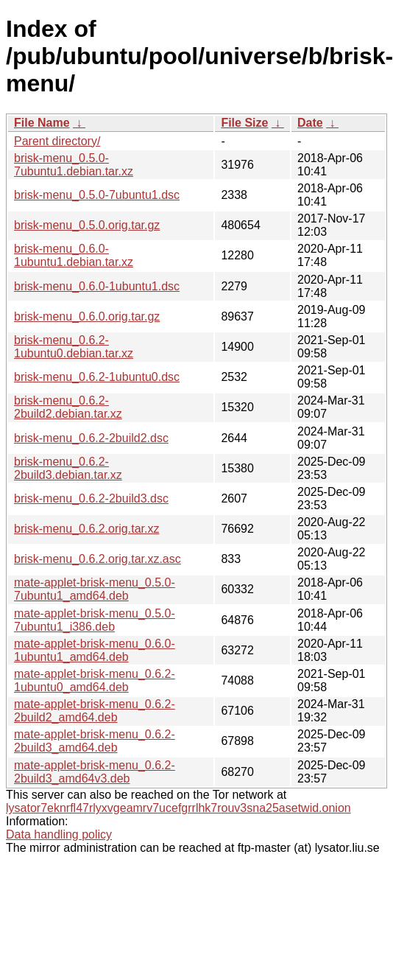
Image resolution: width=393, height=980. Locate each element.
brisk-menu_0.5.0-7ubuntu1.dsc (97, 195)
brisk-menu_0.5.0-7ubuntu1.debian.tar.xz (74, 165)
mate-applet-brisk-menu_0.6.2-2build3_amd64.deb (95, 741)
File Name (42, 123)
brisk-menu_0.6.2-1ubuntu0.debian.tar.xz (74, 347)
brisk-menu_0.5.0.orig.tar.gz (87, 225)
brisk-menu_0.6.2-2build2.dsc (91, 438)
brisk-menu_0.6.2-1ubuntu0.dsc (97, 377)
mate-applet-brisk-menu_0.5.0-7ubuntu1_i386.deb (95, 620)
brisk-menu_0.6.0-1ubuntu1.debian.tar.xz (74, 255)
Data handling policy (59, 834)
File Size (244, 123)
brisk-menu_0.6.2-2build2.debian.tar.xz (68, 407)
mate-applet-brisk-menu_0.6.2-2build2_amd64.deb (95, 711)
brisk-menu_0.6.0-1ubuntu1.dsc (97, 286)
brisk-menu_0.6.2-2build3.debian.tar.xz (68, 468)
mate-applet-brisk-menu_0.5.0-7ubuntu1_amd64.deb (95, 589)
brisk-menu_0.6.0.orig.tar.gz (87, 316)
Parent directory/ (57, 141)
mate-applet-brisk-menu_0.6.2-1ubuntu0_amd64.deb (95, 680)
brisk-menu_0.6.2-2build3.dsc (91, 498)
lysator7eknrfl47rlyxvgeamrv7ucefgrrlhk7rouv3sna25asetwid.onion (178, 808)
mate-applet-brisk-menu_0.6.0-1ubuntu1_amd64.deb (95, 650)
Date (310, 123)
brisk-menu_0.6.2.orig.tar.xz (86, 529)
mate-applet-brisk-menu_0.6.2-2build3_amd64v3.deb (95, 772)
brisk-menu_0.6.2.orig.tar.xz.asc (98, 559)
